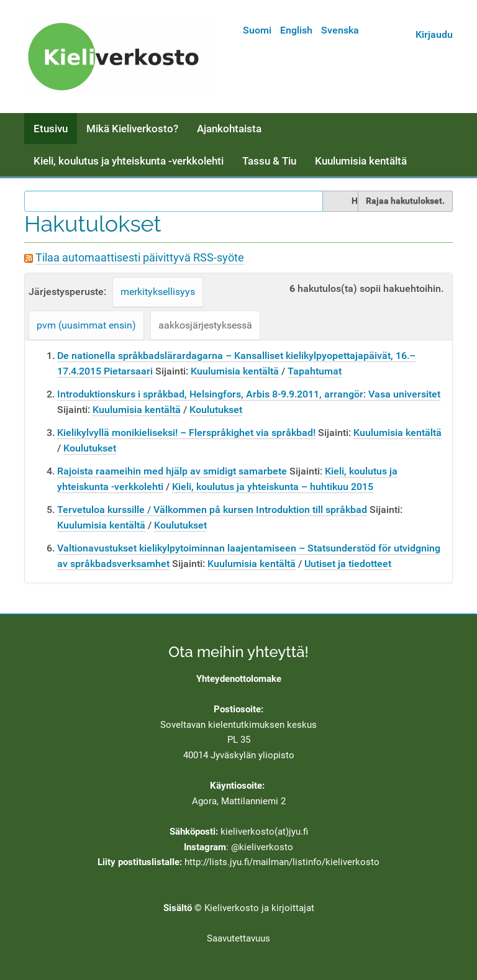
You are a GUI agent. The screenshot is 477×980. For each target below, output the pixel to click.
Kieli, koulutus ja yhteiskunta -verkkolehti (129, 161)
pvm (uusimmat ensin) (86, 325)
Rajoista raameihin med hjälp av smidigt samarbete (172, 471)
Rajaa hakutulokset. (405, 201)
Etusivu (51, 129)
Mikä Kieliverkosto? (132, 129)
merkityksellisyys (158, 292)
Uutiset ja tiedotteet (348, 564)
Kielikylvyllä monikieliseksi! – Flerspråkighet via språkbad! (186, 433)
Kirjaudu (434, 34)
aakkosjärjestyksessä (205, 325)
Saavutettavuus (238, 938)
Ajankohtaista (229, 129)
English (296, 30)
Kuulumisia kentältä (361, 161)
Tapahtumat (315, 371)
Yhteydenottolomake (239, 679)
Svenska (340, 30)
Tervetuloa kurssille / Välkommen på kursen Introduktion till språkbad (212, 510)
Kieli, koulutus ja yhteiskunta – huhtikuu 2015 (273, 487)
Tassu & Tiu (269, 161)
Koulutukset (216, 410)
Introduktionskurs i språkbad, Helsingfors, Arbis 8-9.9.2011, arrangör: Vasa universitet (249, 394)
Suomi (257, 30)
